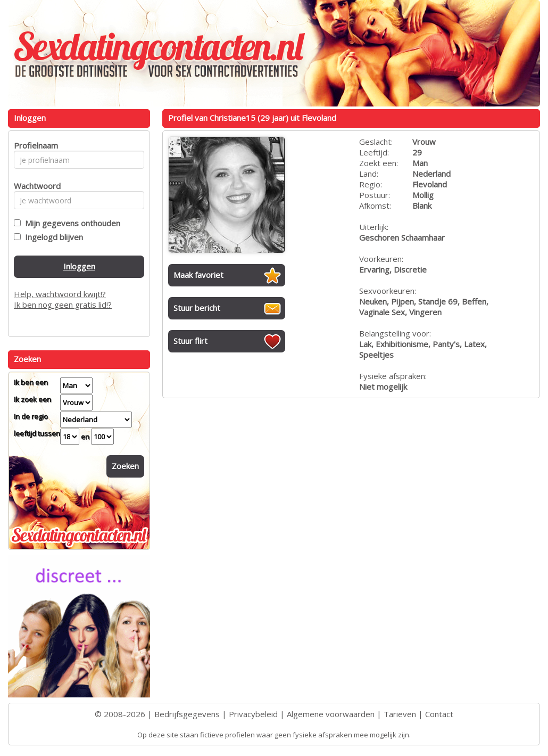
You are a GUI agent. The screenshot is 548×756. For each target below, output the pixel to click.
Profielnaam (34, 145)
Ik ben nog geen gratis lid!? (63, 305)
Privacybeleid (253, 714)
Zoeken (125, 466)
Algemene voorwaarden (331, 714)
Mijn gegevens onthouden (70, 223)
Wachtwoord (34, 186)
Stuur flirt (190, 341)
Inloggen (79, 266)
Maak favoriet (198, 275)
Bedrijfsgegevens (187, 714)
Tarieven (400, 714)
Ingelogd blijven (52, 237)
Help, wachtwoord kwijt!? (60, 294)
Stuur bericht (197, 308)
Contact (439, 714)
